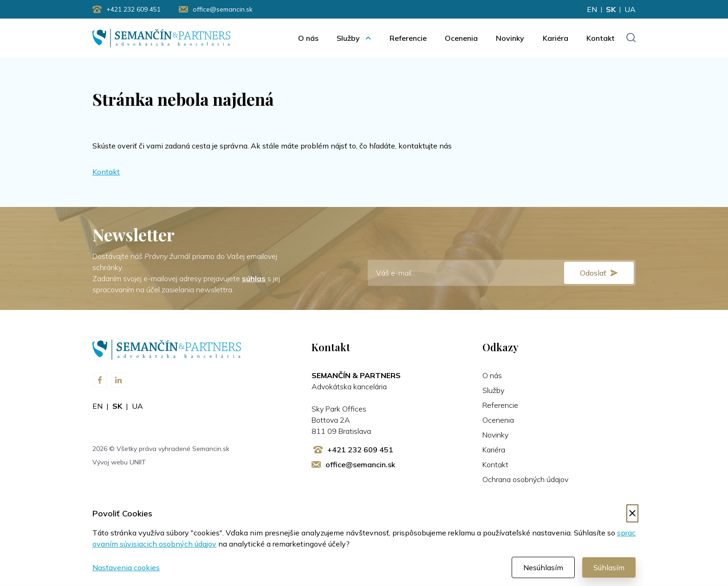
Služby (348, 38)
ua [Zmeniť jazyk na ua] (630, 9)
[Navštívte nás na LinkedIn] (118, 380)
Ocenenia (461, 38)
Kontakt (601, 38)
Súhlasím (609, 568)
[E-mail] (502, 273)
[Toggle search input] (631, 38)
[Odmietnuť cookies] (632, 514)
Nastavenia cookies (126, 568)
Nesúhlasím (543, 568)
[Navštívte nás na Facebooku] (100, 380)
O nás (308, 38)
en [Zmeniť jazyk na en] (592, 9)
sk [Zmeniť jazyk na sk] (611, 9)
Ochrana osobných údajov (525, 480)
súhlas (254, 279)
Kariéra (556, 38)
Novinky (510, 38)
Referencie (408, 38)
